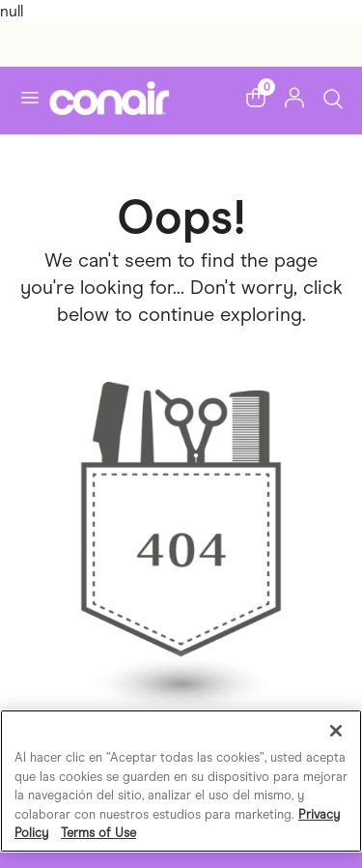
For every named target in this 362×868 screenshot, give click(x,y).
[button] (256, 98)
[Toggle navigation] (30, 98)
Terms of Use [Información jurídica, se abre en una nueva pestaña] (98, 833)
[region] (181, 781)
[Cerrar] (336, 731)
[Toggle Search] (333, 97)
